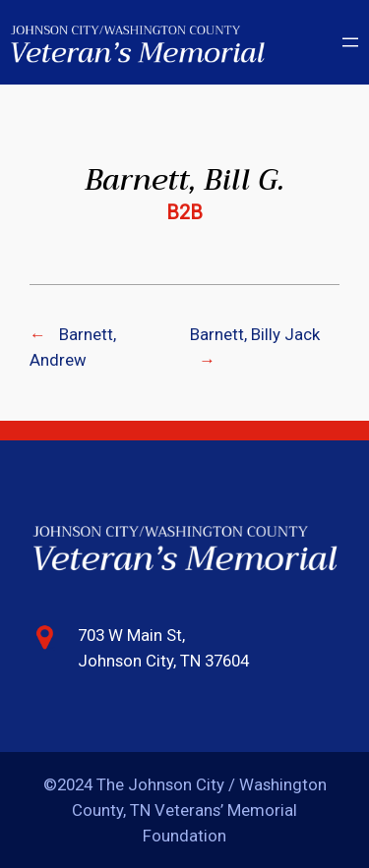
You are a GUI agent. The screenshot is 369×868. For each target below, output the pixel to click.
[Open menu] (350, 42)
